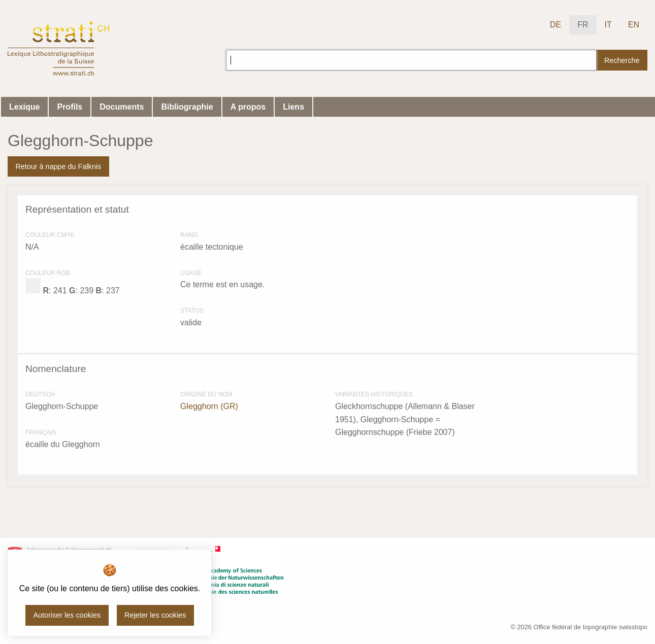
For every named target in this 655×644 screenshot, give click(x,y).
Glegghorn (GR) (209, 406)
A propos (248, 107)
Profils (70, 107)
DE (555, 25)
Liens (293, 107)
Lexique (24, 107)
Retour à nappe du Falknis (58, 166)
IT (608, 25)
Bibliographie (187, 107)
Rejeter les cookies (155, 615)
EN (634, 25)
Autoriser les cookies (67, 615)
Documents (122, 107)
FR (583, 25)
